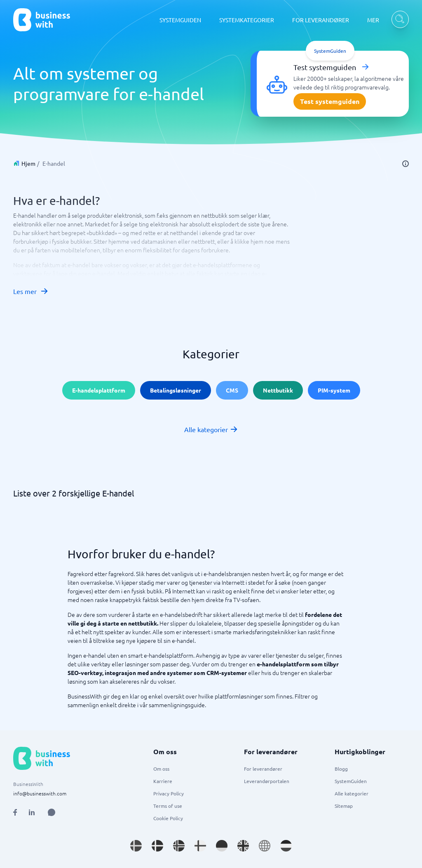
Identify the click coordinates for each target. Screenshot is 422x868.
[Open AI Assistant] (52, 812)
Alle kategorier (211, 429)
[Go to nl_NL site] (286, 846)
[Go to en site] (265, 846)
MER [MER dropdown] (373, 20)
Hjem (28, 163)
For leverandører (263, 769)
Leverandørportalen (267, 781)
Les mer (31, 291)
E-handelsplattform (99, 390)
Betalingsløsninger (176, 390)
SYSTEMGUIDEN (180, 20)
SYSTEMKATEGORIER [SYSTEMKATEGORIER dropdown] (247, 20)
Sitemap (344, 806)
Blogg (341, 769)
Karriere (163, 781)
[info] (406, 164)
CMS (232, 390)
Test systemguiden (330, 101)
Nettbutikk (278, 390)
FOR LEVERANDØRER (321, 20)
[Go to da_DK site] (157, 846)
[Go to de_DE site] (222, 846)
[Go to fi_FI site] (200, 846)
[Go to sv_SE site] (136, 846)
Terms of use (168, 806)
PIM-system (334, 390)
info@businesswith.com (40, 793)
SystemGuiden (351, 781)
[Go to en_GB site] (243, 846)
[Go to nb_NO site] (179, 846)
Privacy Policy (169, 793)
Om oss (161, 769)
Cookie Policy (168, 818)
